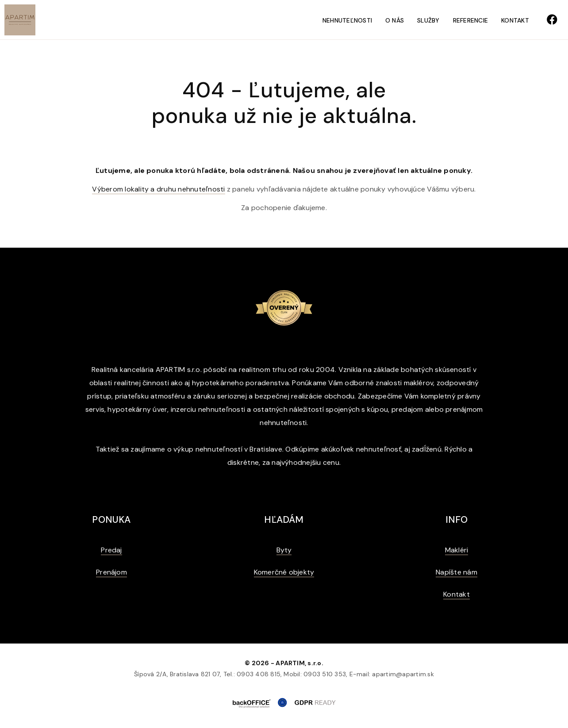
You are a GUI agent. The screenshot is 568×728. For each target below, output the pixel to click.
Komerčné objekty (284, 572)
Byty (284, 550)
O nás (395, 20)
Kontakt (515, 20)
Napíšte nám (457, 572)
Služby (428, 20)
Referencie (470, 20)
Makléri (457, 550)
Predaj (111, 550)
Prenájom (111, 572)
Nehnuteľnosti (347, 20)
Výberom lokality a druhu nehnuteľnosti (158, 189)
